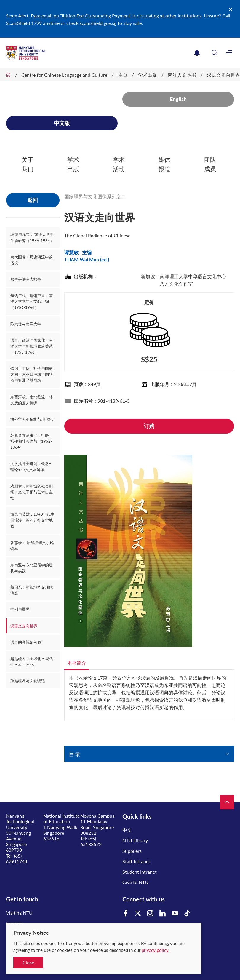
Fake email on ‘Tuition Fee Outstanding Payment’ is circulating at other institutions (116, 16)
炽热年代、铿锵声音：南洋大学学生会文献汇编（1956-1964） (32, 301)
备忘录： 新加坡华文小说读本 (32, 546)
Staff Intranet (136, 861)
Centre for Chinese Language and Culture (64, 75)
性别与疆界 (20, 609)
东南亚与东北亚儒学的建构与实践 (32, 568)
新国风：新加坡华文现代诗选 (32, 590)
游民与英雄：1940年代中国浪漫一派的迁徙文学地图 (32, 520)
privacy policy (155, 950)
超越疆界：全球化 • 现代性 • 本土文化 (32, 661)
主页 (123, 75)
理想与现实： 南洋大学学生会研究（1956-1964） (32, 237)
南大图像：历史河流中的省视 (32, 260)
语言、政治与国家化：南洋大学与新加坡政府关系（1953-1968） (32, 346)
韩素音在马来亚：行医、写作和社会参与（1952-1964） (32, 441)
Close (28, 962)
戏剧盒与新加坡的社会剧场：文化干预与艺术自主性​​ (32, 492)
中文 (127, 830)
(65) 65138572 (91, 841)
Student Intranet (140, 872)
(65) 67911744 (17, 859)
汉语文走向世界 (223, 75)
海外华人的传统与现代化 (32, 419)
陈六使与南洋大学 (26, 324)
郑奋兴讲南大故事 (26, 279)
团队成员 (210, 164)
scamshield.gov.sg (98, 23)
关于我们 (28, 164)
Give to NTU (135, 882)
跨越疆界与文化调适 (28, 681)
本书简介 (77, 663)
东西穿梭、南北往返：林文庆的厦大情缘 (32, 400)
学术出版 (148, 75)
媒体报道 (164, 164)
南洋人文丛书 (182, 75)
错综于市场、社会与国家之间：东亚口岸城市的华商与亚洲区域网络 (32, 374)
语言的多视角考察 (26, 642)
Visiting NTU (19, 913)
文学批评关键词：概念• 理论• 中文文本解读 (31, 466)
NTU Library (135, 840)
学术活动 (119, 164)
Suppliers (132, 851)
